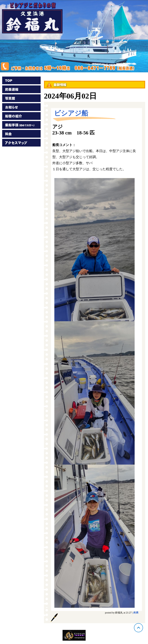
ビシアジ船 (71, 113)
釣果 (136, 613)
